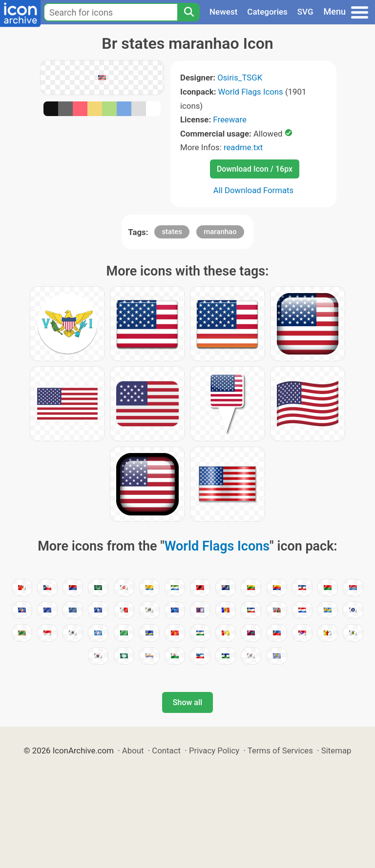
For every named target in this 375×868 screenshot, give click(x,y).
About (133, 750)
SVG (305, 12)
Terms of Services (280, 750)
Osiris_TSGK (240, 78)
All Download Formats (254, 190)
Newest (223, 12)
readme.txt (243, 147)
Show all (187, 702)
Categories (267, 12)
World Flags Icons (251, 92)
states (172, 232)
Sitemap (336, 750)
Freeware (230, 119)
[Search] (188, 12)
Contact (166, 750)
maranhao (220, 232)
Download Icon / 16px (255, 169)
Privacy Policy (214, 750)
